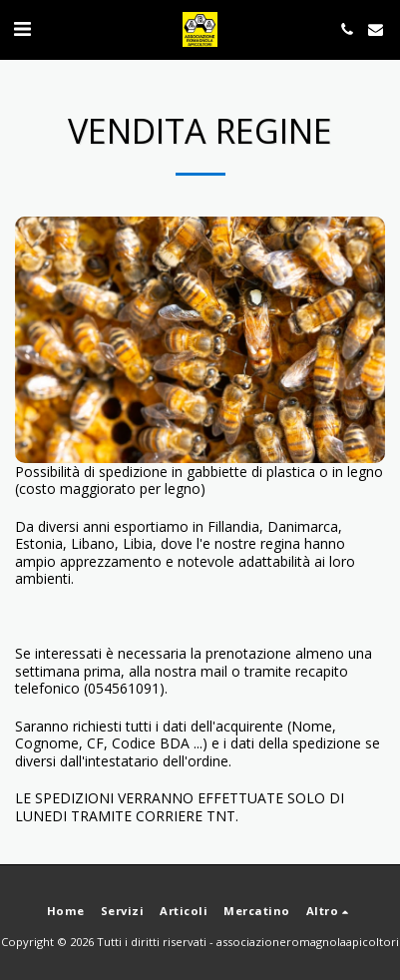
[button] (22, 28)
